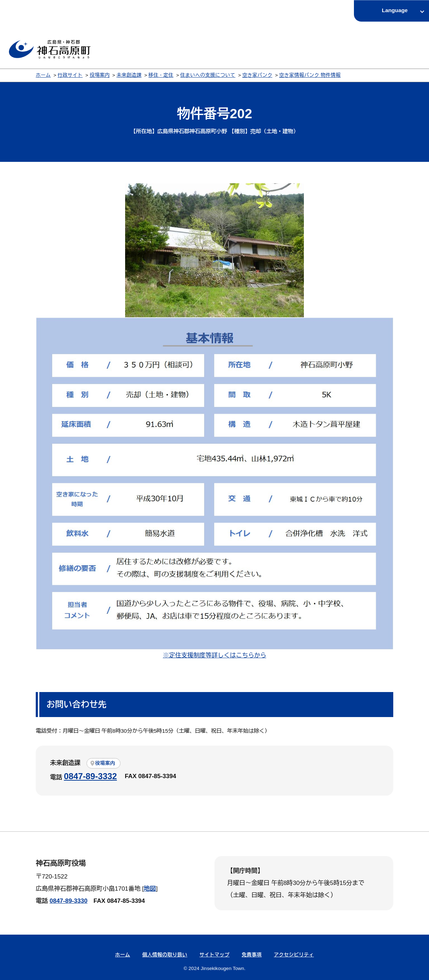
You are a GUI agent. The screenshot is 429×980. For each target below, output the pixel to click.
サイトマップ (214, 955)
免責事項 (252, 955)
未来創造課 (129, 75)
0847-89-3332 (90, 776)
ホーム (43, 75)
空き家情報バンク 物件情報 (310, 75)
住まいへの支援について (208, 75)
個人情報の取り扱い (165, 955)
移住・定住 (161, 75)
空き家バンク (257, 75)
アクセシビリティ (294, 955)
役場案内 (100, 75)
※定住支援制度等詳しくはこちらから (215, 655)
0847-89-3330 (69, 901)
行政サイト (70, 75)
